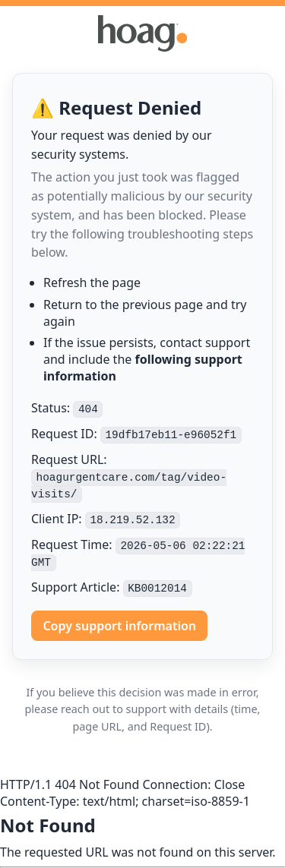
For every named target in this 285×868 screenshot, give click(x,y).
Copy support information (119, 626)
